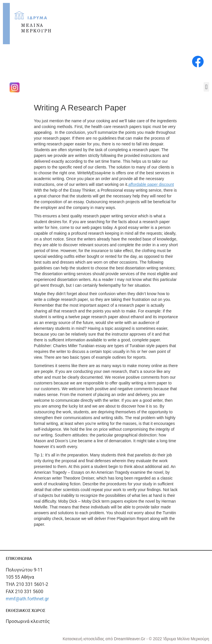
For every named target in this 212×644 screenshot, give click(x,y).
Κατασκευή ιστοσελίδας (84, 639)
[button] (206, 87)
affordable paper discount (151, 184)
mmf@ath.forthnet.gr (27, 599)
